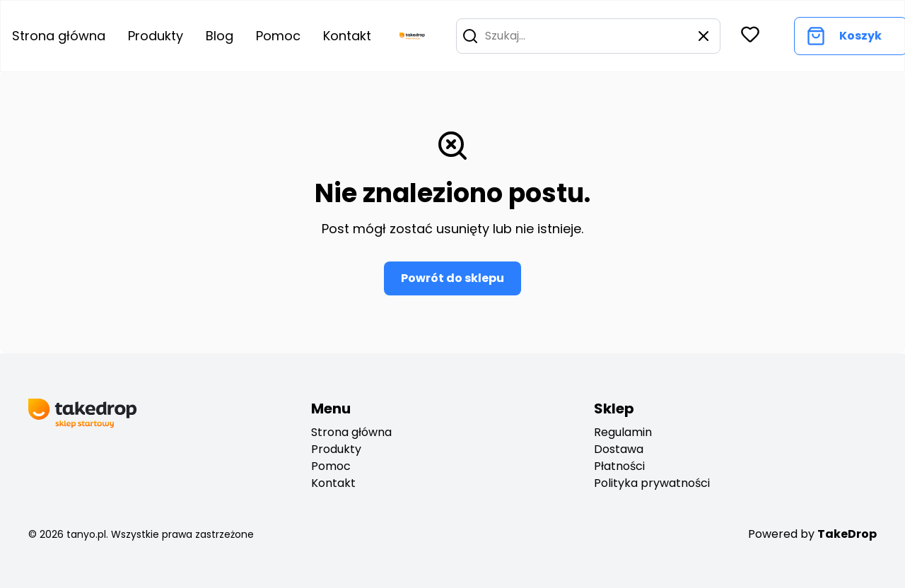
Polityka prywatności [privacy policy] (652, 483)
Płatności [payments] (619, 466)
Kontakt (333, 483)
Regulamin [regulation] (623, 432)
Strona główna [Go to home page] (59, 36)
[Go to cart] (843, 36)
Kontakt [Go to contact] (347, 36)
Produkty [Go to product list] (156, 36)
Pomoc (331, 466)
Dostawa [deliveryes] (619, 449)
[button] (470, 36)
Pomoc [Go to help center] (278, 36)
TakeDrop (847, 534)
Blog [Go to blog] (220, 36)
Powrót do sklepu (452, 278)
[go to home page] (412, 36)
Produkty (336, 449)
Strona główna (351, 432)
